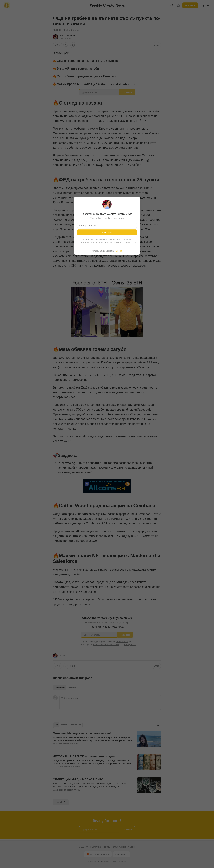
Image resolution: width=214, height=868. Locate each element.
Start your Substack (98, 854)
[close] (136, 201)
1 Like (63, 656)
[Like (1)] (58, 45)
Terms (115, 847)
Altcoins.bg (67, 463)
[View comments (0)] (66, 45)
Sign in (205, 5)
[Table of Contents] (3, 434)
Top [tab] (56, 725)
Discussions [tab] (75, 725)
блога (115, 468)
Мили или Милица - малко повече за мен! (82, 733)
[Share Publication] (178, 5)
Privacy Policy (130, 242)
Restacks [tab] (72, 688)
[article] (107, 740)
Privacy (106, 847)
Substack (93, 862)
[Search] (172, 5)
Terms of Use (122, 239)
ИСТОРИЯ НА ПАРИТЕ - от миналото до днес (84, 756)
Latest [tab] (64, 725)
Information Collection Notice (106, 242)
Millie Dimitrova (68, 35)
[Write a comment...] (110, 703)
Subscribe (190, 5)
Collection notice (127, 847)
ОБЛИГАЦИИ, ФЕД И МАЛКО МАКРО (78, 779)
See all (61, 802)
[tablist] (65, 688)
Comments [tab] (60, 688)
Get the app (121, 854)
